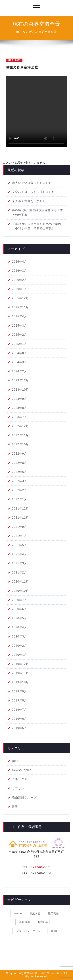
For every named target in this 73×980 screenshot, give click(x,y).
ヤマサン (18, 788)
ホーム (21, 32)
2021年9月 (20, 527)
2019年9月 (20, 691)
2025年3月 (20, 326)
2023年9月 (20, 399)
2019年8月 (20, 700)
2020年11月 (20, 582)
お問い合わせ (46, 922)
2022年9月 (20, 454)
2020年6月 (20, 609)
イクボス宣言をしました (29, 201)
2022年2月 (20, 490)
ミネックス (20, 779)
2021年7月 (20, 536)
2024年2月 (20, 371)
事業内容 (35, 913)
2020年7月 (20, 600)
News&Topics (22, 770)
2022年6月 (20, 472)
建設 (15, 807)
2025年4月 (20, 316)
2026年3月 (20, 271)
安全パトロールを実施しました (34, 192)
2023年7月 (20, 417)
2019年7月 (20, 710)
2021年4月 (20, 554)
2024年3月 (20, 362)
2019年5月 (20, 728)
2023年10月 (20, 390)
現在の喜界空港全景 (43, 32)
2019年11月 (20, 673)
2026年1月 (20, 289)
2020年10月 (20, 591)
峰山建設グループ (24, 798)
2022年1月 (20, 499)
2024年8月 (20, 353)
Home (18, 913)
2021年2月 (20, 573)
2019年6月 (20, 719)
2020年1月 (20, 655)
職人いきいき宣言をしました (32, 183)
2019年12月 (20, 664)
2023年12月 (20, 380)
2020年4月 (20, 627)
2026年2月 (20, 280)
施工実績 (53, 913)
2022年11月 (20, 435)
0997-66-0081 (41, 867)
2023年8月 (20, 408)
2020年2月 (20, 646)
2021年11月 (20, 518)
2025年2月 (20, 335)
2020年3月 (20, 636)
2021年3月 (20, 563)
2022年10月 (20, 444)
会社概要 (25, 922)
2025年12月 (20, 298)
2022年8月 (20, 463)
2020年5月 (20, 618)
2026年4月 (20, 262)
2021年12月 (20, 509)
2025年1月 (20, 344)
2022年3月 (20, 481)
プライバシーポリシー (30, 931)
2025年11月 (20, 307)
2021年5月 (20, 545)
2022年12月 (20, 426)
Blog (15, 761)
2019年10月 (20, 682)
